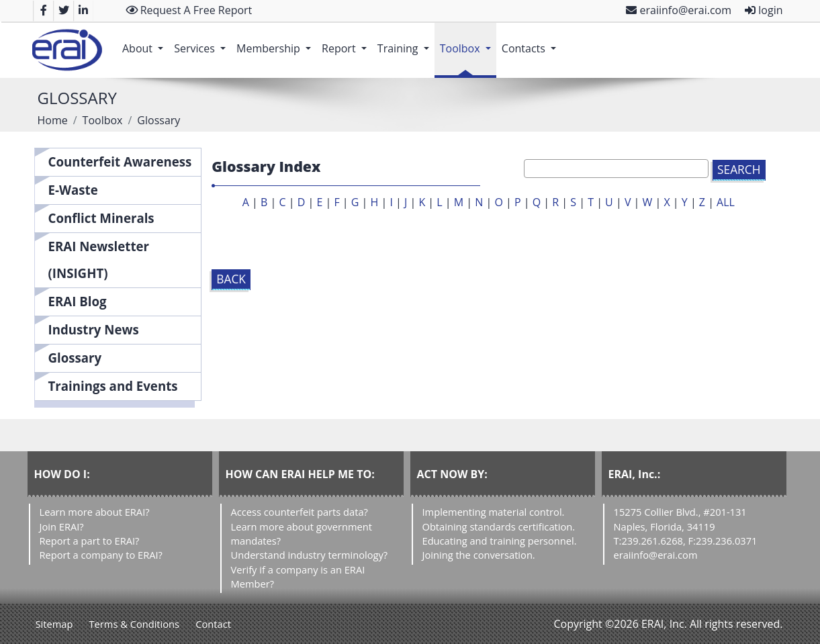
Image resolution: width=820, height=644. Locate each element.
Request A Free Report (189, 10)
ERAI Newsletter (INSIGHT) (99, 260)
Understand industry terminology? (310, 555)
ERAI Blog (78, 301)
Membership (276, 42)
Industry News (94, 329)
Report (347, 42)
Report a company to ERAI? (101, 555)
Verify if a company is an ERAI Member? (298, 577)
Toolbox (468, 42)
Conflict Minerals (101, 218)
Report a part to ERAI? (90, 541)
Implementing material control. (494, 512)
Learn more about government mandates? (302, 534)
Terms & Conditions (135, 624)
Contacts (532, 42)
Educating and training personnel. (500, 541)
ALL (726, 202)
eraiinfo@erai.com (679, 10)
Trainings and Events (113, 386)
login (764, 10)
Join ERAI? (62, 526)
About (145, 42)
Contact (213, 624)
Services (202, 42)
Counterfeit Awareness (120, 162)
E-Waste (73, 190)
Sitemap (54, 624)
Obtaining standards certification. (499, 526)
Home (53, 120)
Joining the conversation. (479, 555)
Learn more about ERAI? (95, 512)
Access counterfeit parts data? (300, 512)
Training (406, 42)
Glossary (75, 358)
